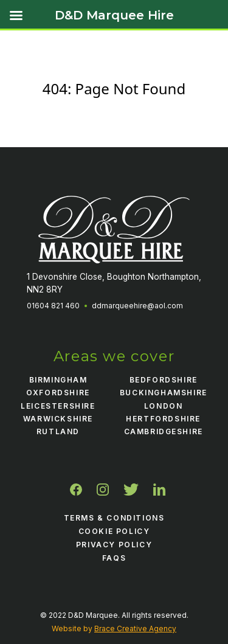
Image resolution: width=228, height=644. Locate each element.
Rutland (58, 431)
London (164, 406)
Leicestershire (58, 406)
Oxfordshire (58, 393)
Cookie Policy (114, 531)
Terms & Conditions (114, 518)
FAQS (114, 558)
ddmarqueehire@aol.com (137, 306)
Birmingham (58, 380)
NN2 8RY (45, 289)
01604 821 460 (53, 306)
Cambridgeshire (164, 431)
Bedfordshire (164, 380)
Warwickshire (58, 419)
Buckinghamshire (164, 393)
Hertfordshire (163, 419)
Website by (114, 628)
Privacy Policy (114, 545)
